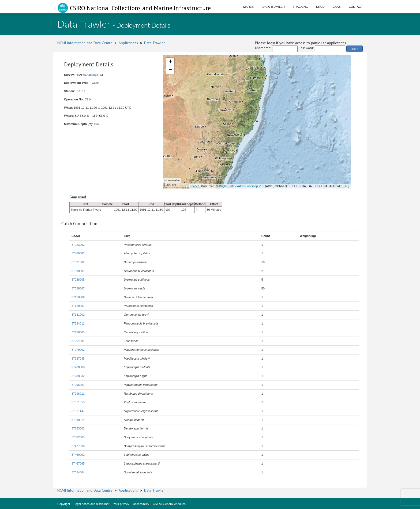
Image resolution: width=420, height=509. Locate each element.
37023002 (78, 245)
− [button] (170, 70)
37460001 (78, 455)
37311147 (78, 411)
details (94, 75)
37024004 (78, 472)
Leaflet (194, 186)
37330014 (78, 420)
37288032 (78, 376)
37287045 (78, 359)
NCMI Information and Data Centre (85, 43)
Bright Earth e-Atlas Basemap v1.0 (242, 186)
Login (355, 49)
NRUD (320, 7)
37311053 (78, 402)
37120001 (78, 306)
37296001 (78, 385)
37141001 (78, 315)
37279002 (78, 350)
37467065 (78, 463)
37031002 (78, 262)
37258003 (78, 332)
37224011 (78, 323)
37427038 (78, 446)
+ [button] (170, 62)
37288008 (78, 367)
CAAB (337, 7)
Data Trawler (274, 7)
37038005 (78, 280)
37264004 (78, 341)
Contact (356, 7)
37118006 (78, 297)
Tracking (300, 7)
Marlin (249, 7)
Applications (128, 43)
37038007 (78, 288)
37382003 (78, 437)
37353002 (78, 428)
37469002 (78, 253)
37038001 (78, 271)
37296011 (78, 394)
